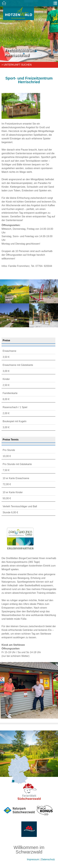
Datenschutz (48, 859)
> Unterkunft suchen (17, 65)
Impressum (33, 859)
